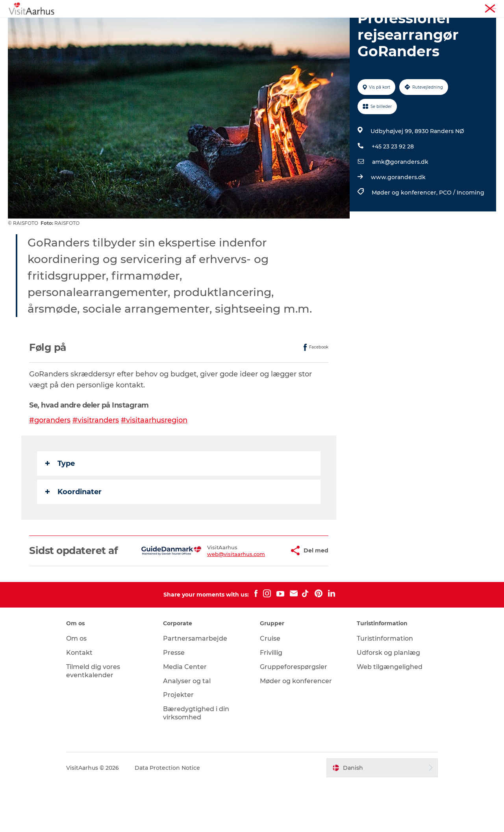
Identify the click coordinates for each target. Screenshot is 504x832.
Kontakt (79, 701)
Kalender (168, 25)
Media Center (185, 716)
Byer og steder (275, 25)
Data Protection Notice (167, 817)
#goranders (50, 458)
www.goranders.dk (398, 215)
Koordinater (73, 529)
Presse (174, 701)
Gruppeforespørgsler (294, 716)
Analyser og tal (187, 730)
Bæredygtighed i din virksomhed (196, 762)
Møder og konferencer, (405, 230)
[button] (260, 594)
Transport (378, 25)
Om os (76, 687)
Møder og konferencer (439, 7)
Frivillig (271, 701)
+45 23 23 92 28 (393, 184)
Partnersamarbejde (195, 687)
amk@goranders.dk (400, 199)
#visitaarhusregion (154, 458)
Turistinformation (385, 7)
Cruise (270, 687)
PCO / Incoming (462, 230)
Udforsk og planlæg (388, 701)
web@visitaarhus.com (213, 597)
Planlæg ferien (330, 25)
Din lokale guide (217, 25)
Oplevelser (127, 25)
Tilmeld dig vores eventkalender (93, 720)
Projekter (178, 744)
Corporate (485, 7)
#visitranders (96, 458)
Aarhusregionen (338, 7)
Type (60, 501)
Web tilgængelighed (390, 716)
